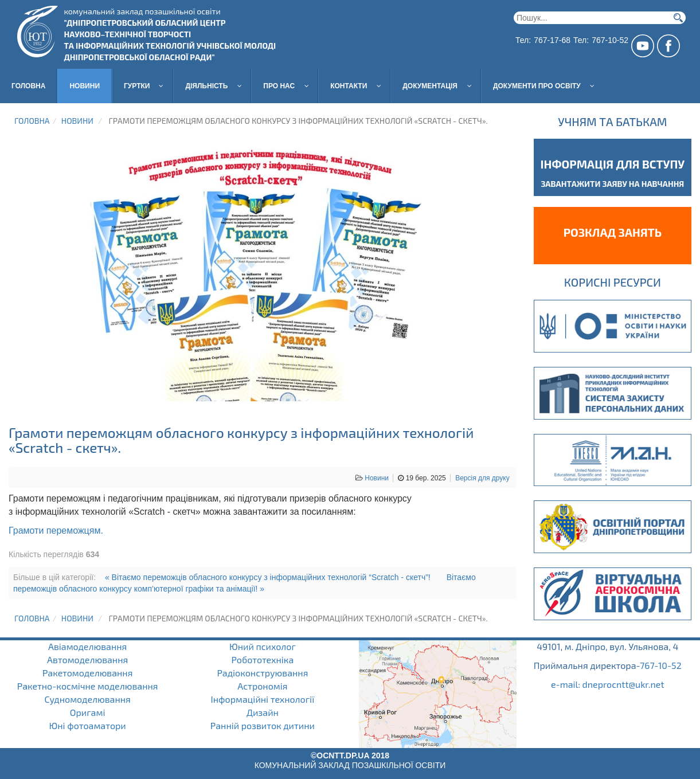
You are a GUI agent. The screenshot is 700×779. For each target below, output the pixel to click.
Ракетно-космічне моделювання (88, 686)
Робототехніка (262, 659)
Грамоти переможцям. (56, 531)
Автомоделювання (87, 659)
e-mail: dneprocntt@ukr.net (608, 684)
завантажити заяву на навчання (612, 184)
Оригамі (88, 712)
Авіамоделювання (87, 646)
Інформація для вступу (613, 164)
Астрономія (262, 686)
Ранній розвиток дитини (263, 725)
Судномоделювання (88, 699)
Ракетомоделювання (88, 673)
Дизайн (263, 712)
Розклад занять (613, 232)
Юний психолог (263, 646)
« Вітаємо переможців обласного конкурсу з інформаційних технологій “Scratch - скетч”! (268, 577)
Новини (77, 121)
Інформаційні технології (263, 699)
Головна (32, 121)
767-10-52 (661, 665)
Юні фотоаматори (87, 725)
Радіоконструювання (262, 673)
